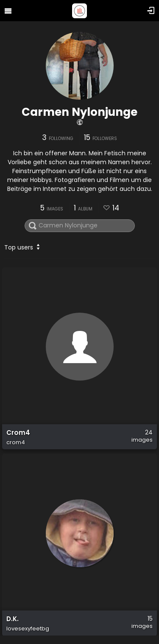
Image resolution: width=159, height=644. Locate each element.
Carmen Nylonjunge (79, 112)
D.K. (13, 619)
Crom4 (18, 433)
